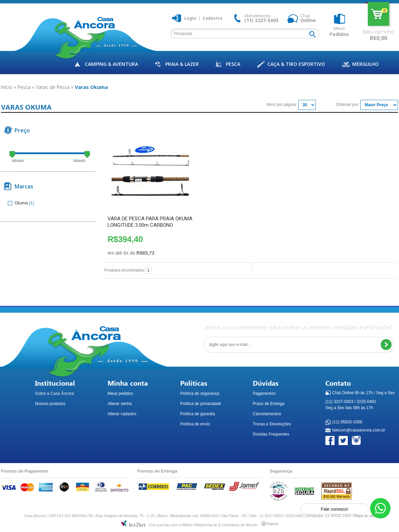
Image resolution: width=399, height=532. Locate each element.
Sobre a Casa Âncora (54, 393)
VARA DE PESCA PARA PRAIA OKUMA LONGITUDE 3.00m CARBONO (150, 222)
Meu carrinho (378, 14)
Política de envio (195, 424)
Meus (339, 31)
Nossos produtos (50, 404)
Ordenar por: (348, 105)
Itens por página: (282, 105)
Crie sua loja (159, 525)
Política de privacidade (201, 404)
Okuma (18, 203)
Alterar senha (120, 404)
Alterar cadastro (122, 414)
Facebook (330, 441)
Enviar (386, 345)
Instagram (357, 441)
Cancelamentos (267, 414)
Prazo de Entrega (269, 404)
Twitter (344, 441)
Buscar (314, 35)
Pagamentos (264, 393)
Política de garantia (198, 414)
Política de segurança (200, 393)
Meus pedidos (120, 393)
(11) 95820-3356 (347, 422)
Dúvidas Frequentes (271, 434)
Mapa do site (365, 516)
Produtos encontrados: (125, 270)
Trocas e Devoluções (272, 424)
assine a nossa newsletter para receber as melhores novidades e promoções (299, 327)
